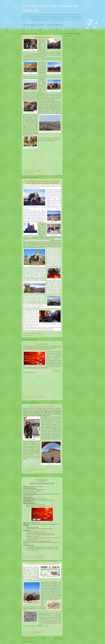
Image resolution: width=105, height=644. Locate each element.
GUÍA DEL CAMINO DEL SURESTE (34, 25)
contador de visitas (69, 36)
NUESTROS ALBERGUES (55, 25)
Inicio (43, 638)
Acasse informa (30, 335)
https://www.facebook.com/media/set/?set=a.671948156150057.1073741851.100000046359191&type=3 (31, 462)
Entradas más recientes (28, 638)
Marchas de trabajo (31, 173)
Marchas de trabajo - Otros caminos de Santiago (36, 558)
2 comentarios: (38, 171)
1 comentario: (39, 333)
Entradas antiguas (58, 638)
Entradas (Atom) (30, 641)
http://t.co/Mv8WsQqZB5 (40, 374)
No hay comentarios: (40, 397)
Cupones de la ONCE (31, 634)
